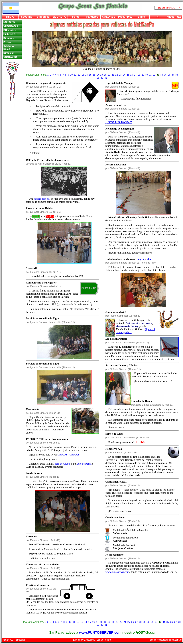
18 (101, 75)
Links (141, 17)
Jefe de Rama (84, 464)
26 (132, 75)
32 (154, 75)
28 (139, 75)
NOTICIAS (9, 22)
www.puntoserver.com (117, 572)
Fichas (7, 42)
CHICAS (74, 455)
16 (94, 75)
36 (169, 75)
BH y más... (10, 30)
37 (173, 75)
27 (135, 75)
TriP (158, 17)
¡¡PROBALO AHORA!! (119, 122)
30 (147, 75)
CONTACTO (10, 57)
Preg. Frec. (125, 17)
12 (79, 75)
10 (71, 75)
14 (87, 75)
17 (98, 75)
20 (109, 75)
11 (75, 75)
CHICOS (62, 455)
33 (158, 75)
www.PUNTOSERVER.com (100, 632)
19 (105, 75)
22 (116, 75)
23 (120, 75)
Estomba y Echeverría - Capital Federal (92, 640)
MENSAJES (174, 17)
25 (128, 75)
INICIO (10, 17)
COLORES (109, 17)
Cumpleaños (11, 26)
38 (177, 75)
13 (83, 75)
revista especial (42, 199)
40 (102, 78)
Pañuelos (92, 17)
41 (106, 78)
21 (113, 75)
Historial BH (10, 34)
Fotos (76, 17)
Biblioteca (43, 17)
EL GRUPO (59, 17)
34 (161, 75)
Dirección (9, 53)
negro (141, 259)
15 (90, 75)
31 (150, 75)
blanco (150, 259)
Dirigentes (9, 38)
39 (98, 78)
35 (165, 75)
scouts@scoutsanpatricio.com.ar (166, 640)
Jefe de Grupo (62, 464)
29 (143, 75)
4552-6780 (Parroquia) (14, 640)
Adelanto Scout (9, 48)
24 (124, 75)
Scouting (27, 17)
